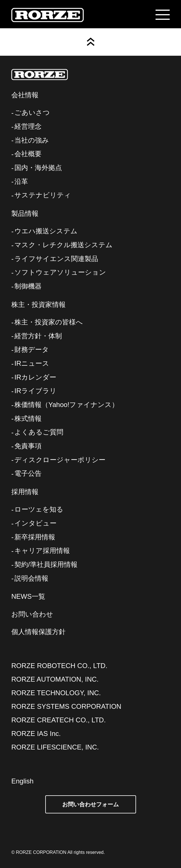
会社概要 (28, 154)
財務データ (32, 349)
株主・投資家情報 (38, 304)
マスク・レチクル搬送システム (63, 245)
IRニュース (32, 363)
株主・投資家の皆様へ (49, 322)
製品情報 (25, 213)
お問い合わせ (32, 614)
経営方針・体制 (38, 336)
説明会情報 (31, 578)
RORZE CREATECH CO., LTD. (59, 720)
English (22, 781)
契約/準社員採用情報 (46, 564)
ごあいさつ (32, 112)
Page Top (91, 42)
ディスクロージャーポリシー (60, 460)
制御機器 (28, 286)
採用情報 (25, 492)
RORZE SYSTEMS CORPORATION (66, 706)
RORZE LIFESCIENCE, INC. (55, 747)
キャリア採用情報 (42, 551)
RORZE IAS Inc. (36, 734)
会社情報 (25, 95)
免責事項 (28, 446)
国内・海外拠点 (38, 168)
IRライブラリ (35, 391)
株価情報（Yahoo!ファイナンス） (66, 405)
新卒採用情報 (35, 537)
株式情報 (28, 418)
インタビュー (35, 523)
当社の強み (32, 140)
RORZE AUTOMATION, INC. (55, 679)
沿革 (21, 181)
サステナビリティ (43, 195)
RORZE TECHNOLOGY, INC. (56, 693)
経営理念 (28, 126)
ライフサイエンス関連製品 (56, 259)
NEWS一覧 (28, 596)
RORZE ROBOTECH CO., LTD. (59, 666)
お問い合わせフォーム (90, 804)
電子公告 (28, 473)
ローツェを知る (39, 509)
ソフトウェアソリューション (60, 272)
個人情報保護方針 (38, 632)
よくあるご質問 (39, 432)
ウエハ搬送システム (46, 231)
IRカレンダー (35, 377)
